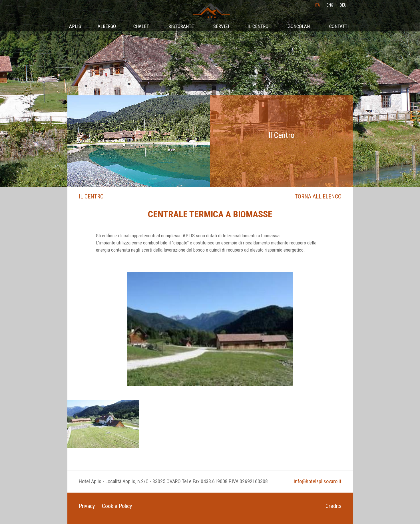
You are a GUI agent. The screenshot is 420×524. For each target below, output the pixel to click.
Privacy (87, 506)
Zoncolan (299, 26)
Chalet (141, 26)
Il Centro (258, 26)
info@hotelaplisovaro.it (318, 481)
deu (343, 5)
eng (330, 5)
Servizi (221, 26)
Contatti (339, 26)
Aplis (75, 26)
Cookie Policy (117, 506)
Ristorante (181, 26)
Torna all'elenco (318, 196)
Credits (333, 506)
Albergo (107, 26)
